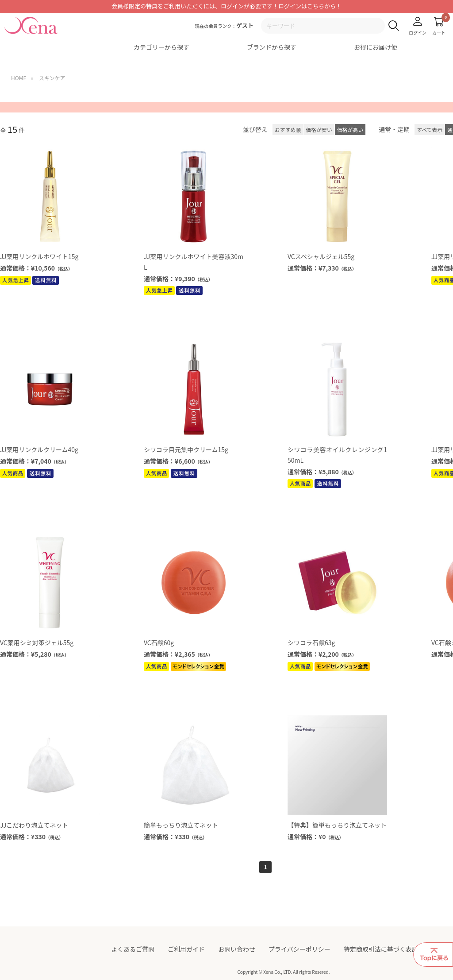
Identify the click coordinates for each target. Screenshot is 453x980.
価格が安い (319, 130)
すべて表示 (430, 130)
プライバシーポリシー (299, 949)
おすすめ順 (288, 130)
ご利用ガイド (186, 949)
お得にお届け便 (376, 47)
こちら (316, 6)
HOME (19, 78)
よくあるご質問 (133, 949)
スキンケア (52, 78)
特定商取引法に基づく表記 (381, 949)
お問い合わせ (237, 949)
